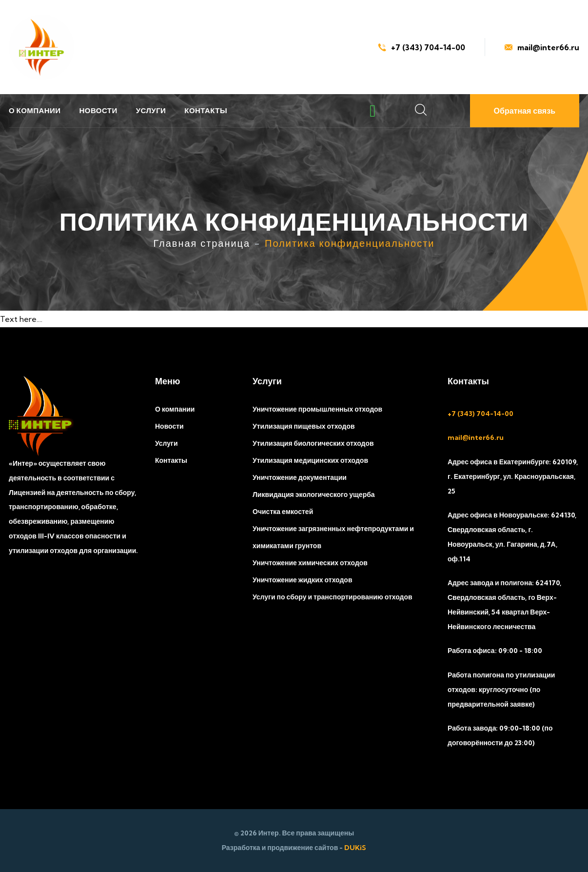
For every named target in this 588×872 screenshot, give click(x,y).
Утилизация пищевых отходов (304, 426)
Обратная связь (525, 111)
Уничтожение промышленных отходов (317, 409)
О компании (35, 110)
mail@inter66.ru (542, 47)
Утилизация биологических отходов (313, 443)
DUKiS (355, 848)
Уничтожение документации (300, 477)
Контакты (206, 110)
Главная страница (202, 243)
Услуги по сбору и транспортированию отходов (333, 597)
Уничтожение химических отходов (310, 563)
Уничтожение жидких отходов (303, 580)
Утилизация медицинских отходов (310, 460)
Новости (98, 110)
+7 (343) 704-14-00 (422, 47)
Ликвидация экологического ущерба (314, 495)
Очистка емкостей (283, 512)
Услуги (151, 110)
